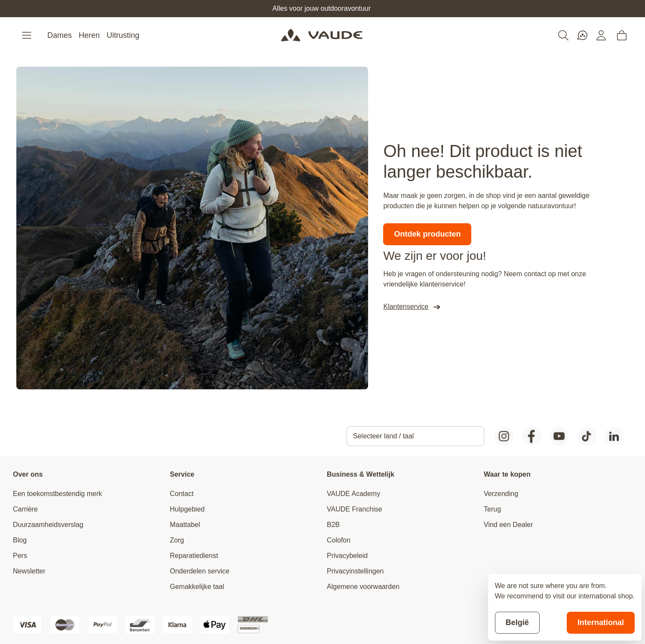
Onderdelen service (200, 571)
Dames (60, 35)
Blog (20, 540)
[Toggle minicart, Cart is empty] (622, 35)
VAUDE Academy (353, 494)
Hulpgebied (187, 509)
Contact (182, 494)
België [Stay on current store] (517, 622)
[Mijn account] (601, 35)
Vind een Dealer (508, 525)
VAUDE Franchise (355, 509)
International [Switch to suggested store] (601, 622)
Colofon (339, 540)
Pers (20, 556)
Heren (89, 35)
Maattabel (185, 525)
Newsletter (29, 571)
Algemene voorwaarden (363, 587)
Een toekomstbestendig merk (57, 494)
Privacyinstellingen (355, 571)
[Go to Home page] (322, 35)
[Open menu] (28, 35)
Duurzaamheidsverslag (48, 525)
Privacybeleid (347, 556)
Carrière (25, 509)
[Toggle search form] (563, 35)
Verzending (501, 494)
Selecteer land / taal (383, 436)
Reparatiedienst (194, 556)
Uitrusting (123, 35)
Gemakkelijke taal (197, 587)
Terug (492, 509)
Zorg (177, 540)
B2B (333, 525)
